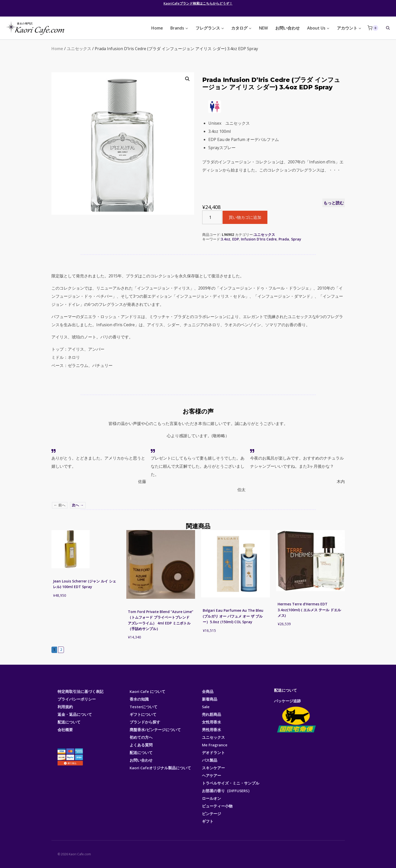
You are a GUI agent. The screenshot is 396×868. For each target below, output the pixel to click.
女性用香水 (211, 722)
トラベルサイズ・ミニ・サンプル (231, 783)
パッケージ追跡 (296, 716)
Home (157, 28)
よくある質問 (141, 745)
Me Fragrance (215, 745)
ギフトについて (143, 714)
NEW (263, 28)
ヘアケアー (211, 775)
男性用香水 (211, 730)
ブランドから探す (145, 722)
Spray (296, 239)
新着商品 (210, 699)
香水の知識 (139, 699)
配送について (69, 722)
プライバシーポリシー (77, 699)
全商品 (208, 691)
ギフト (208, 821)
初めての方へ (141, 737)
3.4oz (226, 239)
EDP (236, 239)
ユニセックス (79, 49)
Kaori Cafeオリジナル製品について (160, 768)
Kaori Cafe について (147, 691)
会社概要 (65, 730)
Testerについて (144, 707)
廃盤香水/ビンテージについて (155, 730)
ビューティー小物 (217, 806)
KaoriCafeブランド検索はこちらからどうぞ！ (198, 3)
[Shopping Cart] (373, 28)
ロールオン (211, 798)
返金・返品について (75, 714)
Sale (206, 707)
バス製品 (210, 760)
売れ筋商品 (211, 714)
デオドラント (213, 752)
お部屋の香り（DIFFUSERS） (227, 791)
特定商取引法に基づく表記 (80, 691)
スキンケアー (213, 768)
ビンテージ (211, 814)
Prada (284, 239)
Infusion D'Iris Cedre (259, 239)
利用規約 (65, 707)
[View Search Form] (385, 28)
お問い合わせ (288, 28)
